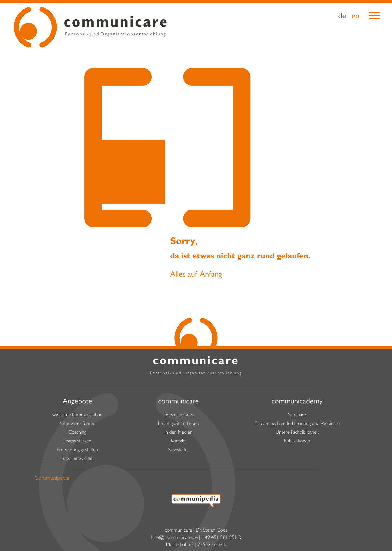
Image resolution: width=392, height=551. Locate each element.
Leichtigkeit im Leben (179, 424)
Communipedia (52, 479)
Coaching (77, 433)
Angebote (77, 402)
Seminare (297, 415)
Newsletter (178, 450)
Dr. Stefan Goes (179, 415)
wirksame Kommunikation (77, 415)
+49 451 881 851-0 (221, 538)
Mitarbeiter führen (77, 424)
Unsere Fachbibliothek (297, 433)
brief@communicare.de (174, 538)
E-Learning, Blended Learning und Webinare (297, 424)
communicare (179, 402)
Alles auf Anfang (196, 275)
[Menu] (374, 18)
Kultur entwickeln (77, 459)
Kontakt (178, 442)
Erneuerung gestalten (77, 450)
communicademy (297, 402)
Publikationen (297, 442)
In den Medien (178, 433)
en (355, 17)
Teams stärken (77, 442)
